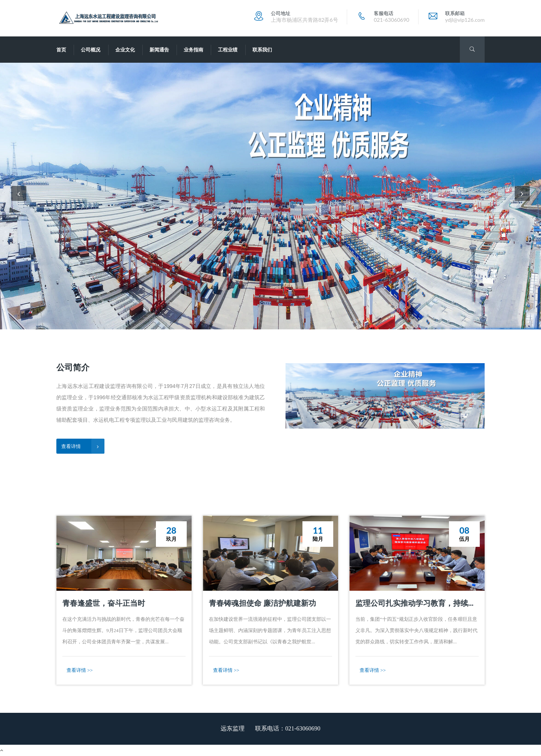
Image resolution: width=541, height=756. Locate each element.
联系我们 (262, 50)
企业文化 (125, 50)
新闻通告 (159, 50)
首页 (61, 50)
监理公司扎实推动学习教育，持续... (414, 603)
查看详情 (83, 446)
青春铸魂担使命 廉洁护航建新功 (262, 603)
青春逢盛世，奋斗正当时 (104, 603)
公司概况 (91, 50)
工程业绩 (228, 50)
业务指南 (193, 50)
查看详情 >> (80, 670)
